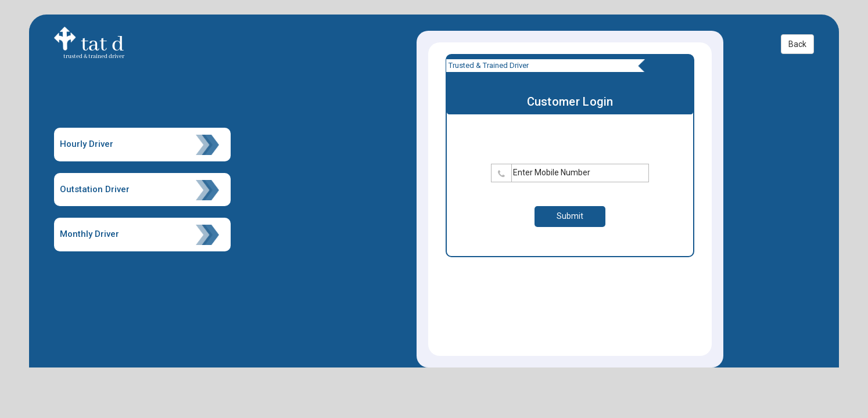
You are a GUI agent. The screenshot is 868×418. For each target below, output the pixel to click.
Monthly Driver (140, 235)
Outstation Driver (140, 190)
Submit (570, 216)
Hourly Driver (140, 145)
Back (797, 44)
